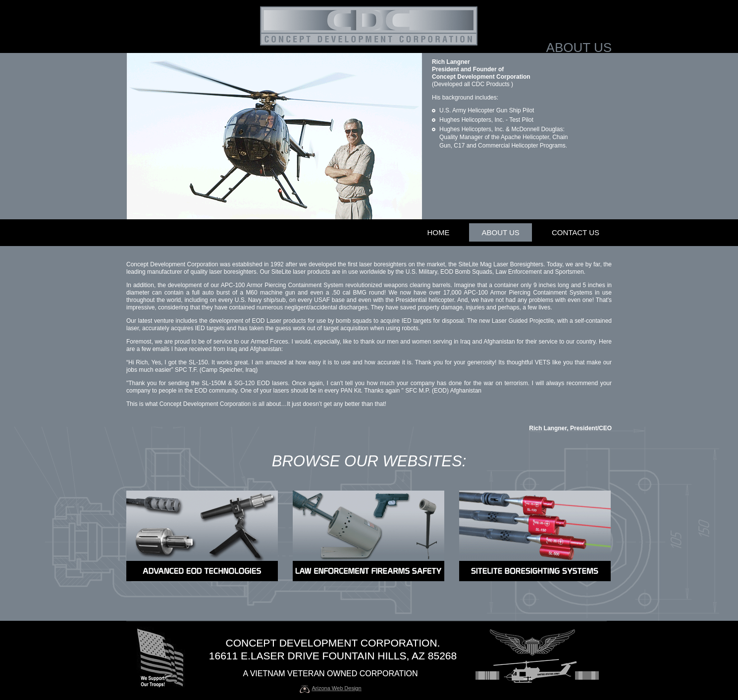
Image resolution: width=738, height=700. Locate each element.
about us (500, 232)
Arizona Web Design (337, 688)
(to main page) (369, 26)
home (438, 232)
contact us (576, 232)
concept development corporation (332, 643)
